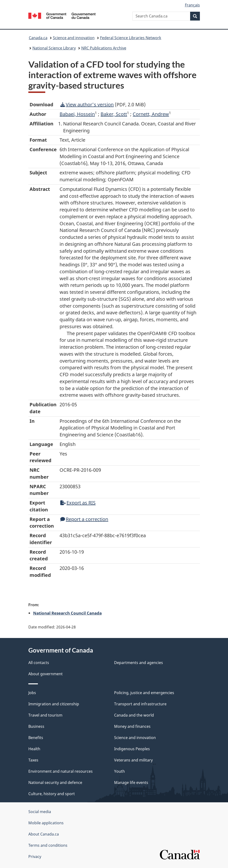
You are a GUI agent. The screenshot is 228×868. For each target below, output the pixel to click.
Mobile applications (46, 823)
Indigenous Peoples (132, 749)
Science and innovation (74, 38)
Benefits (36, 738)
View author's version (87, 104)
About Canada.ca (44, 834)
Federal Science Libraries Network (131, 38)
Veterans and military (133, 760)
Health (34, 749)
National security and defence (55, 782)
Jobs (32, 693)
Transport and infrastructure (140, 704)
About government (46, 674)
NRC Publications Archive (104, 48)
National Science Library (54, 48)
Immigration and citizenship (54, 704)
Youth (119, 771)
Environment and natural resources (61, 771)
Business (36, 726)
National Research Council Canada (67, 613)
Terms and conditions (48, 845)
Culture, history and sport (52, 794)
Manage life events (131, 782)
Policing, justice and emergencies (144, 693)
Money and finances (132, 726)
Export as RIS (78, 503)
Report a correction (84, 519)
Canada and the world (134, 715)
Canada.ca (38, 38)
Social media (40, 812)
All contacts (39, 663)
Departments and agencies (139, 663)
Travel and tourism (45, 715)
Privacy (35, 857)
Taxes (33, 760)
